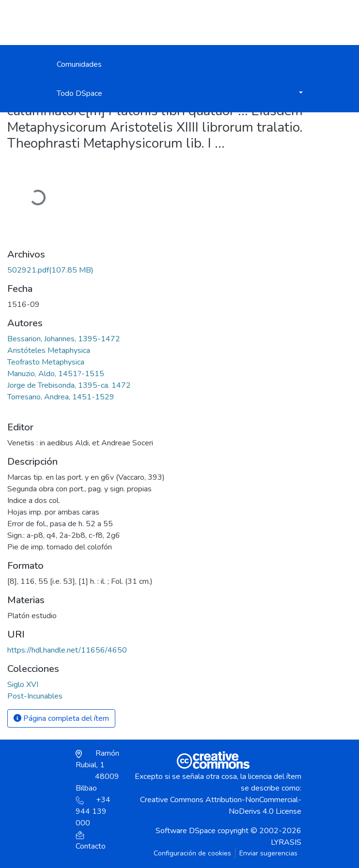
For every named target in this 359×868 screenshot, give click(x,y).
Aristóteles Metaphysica (49, 350)
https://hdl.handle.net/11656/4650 (67, 650)
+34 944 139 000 (93, 811)
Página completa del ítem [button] (61, 718)
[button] (219, 27)
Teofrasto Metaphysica (46, 362)
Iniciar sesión (250, 22)
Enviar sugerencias (268, 853)
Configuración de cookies (192, 853)
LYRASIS (286, 842)
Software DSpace (186, 831)
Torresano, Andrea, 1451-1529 (61, 397)
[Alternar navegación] (297, 22)
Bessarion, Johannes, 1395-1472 (64, 339)
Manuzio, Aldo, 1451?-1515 (56, 374)
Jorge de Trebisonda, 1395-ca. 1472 (69, 385)
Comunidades (79, 64)
